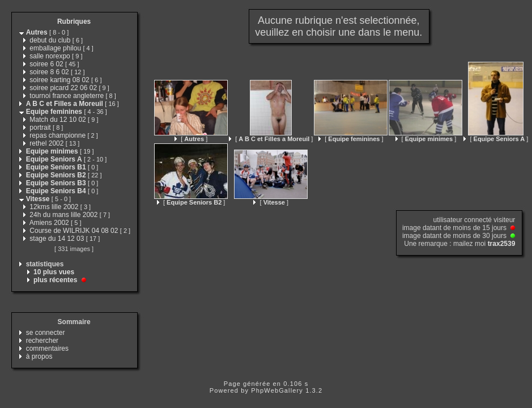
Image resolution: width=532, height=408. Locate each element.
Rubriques (74, 22)
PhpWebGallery (277, 390)
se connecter (46, 333)
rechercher (42, 341)
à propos (39, 356)
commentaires (47, 348)
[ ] (191, 139)
